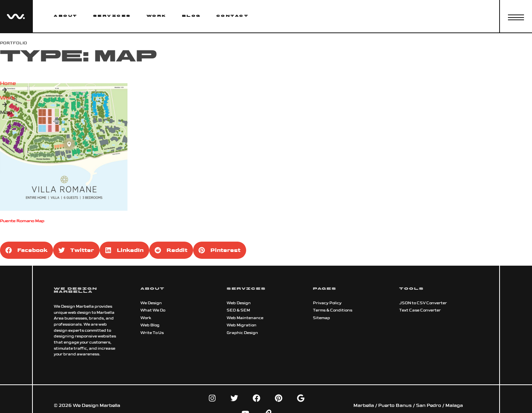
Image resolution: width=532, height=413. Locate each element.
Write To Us (152, 333)
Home (8, 87)
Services (112, 16)
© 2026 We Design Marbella (87, 406)
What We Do (153, 310)
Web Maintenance (245, 318)
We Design (151, 303)
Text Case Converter (420, 310)
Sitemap (322, 318)
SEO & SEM (238, 310)
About (66, 16)
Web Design (239, 303)
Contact (233, 16)
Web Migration (242, 325)
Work (157, 16)
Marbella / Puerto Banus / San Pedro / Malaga (408, 406)
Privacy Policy (327, 303)
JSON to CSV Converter (423, 303)
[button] (27, 250)
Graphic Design (242, 333)
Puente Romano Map (22, 221)
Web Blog (150, 325)
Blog (192, 16)
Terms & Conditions (333, 310)
